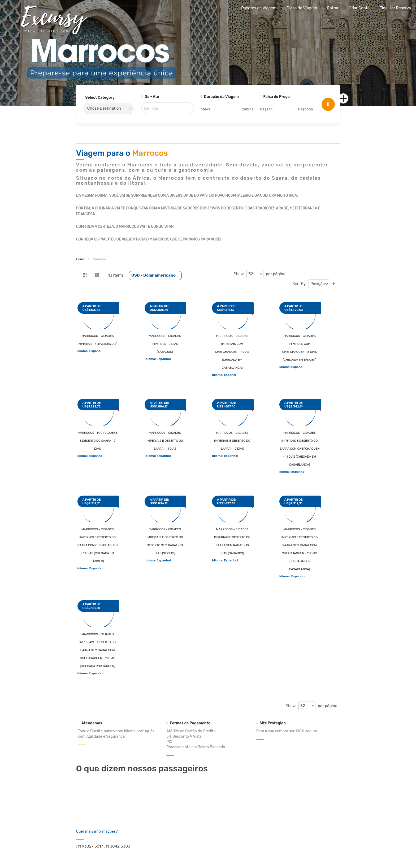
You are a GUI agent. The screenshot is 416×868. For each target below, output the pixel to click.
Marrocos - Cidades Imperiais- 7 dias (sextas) (97, 340)
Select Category (98, 98)
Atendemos (90, 723)
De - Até (150, 97)
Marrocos (150, 153)
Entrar (333, 8)
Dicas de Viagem (302, 8)
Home (81, 259)
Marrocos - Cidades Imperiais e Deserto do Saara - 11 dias (165, 441)
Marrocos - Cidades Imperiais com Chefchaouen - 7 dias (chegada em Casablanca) (232, 352)
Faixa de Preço (275, 97)
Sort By (299, 284)
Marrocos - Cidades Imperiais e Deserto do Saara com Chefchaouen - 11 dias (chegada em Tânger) (98, 545)
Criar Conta (359, 8)
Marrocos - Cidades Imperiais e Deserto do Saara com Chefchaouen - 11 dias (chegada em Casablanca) (300, 449)
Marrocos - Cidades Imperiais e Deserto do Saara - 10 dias (232, 441)
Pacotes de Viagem (259, 8)
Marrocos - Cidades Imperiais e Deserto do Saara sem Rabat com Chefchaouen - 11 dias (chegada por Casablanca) (299, 549)
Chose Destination (104, 108)
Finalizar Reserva (395, 8)
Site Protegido (271, 723)
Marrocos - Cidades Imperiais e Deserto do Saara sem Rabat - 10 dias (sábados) (232, 541)
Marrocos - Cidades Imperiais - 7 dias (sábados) (165, 344)
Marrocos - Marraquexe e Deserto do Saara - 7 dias (97, 441)
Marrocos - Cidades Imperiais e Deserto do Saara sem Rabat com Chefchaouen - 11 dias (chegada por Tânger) (97, 650)
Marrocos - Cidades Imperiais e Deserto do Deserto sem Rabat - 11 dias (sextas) (165, 541)
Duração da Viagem (220, 97)
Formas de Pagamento (188, 723)
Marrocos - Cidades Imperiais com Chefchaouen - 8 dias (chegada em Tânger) (299, 348)
